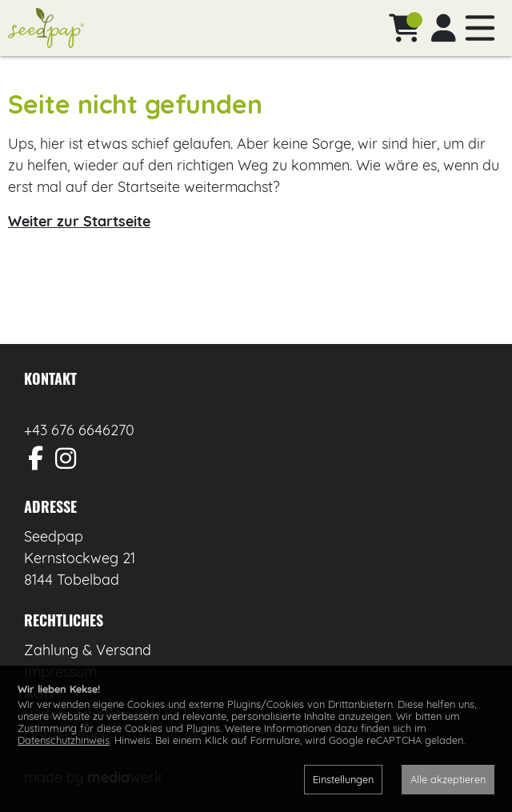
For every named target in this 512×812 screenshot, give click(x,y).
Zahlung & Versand (88, 650)
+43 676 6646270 (79, 430)
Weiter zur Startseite (79, 221)
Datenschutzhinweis (64, 740)
